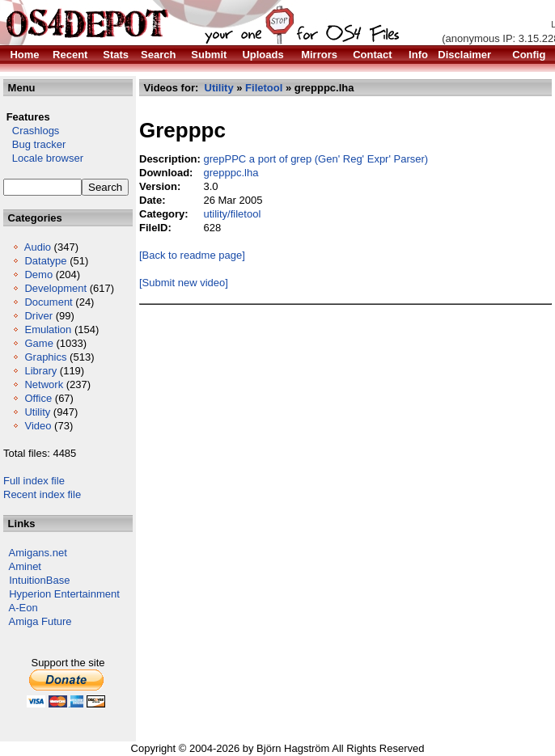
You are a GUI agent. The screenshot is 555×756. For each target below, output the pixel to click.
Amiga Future (40, 621)
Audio (38, 247)
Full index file (34, 481)
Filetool (264, 88)
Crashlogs (31, 131)
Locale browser (43, 158)
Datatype (45, 261)
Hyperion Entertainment (64, 594)
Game (38, 343)
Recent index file (42, 494)
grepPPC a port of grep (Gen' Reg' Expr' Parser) (316, 159)
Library (40, 371)
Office (38, 398)
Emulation (48, 329)
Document (48, 302)
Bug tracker (34, 144)
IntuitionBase (39, 580)
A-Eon (23, 608)
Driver (38, 316)
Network (44, 384)
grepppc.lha (231, 173)
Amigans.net (38, 553)
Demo (38, 275)
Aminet (25, 566)
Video (38, 426)
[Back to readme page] (192, 255)
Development (55, 288)
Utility (37, 412)
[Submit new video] (184, 283)
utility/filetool (232, 214)
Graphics (45, 357)
